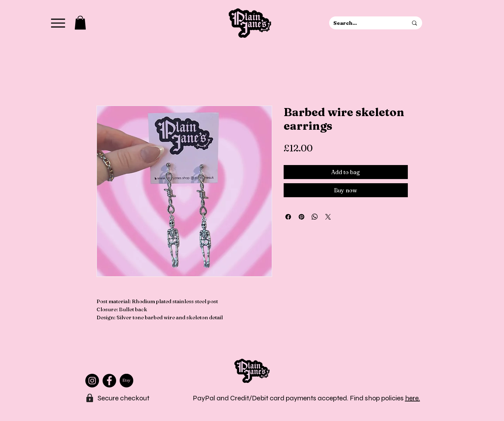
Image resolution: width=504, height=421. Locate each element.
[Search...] (365, 23)
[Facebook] (109, 381)
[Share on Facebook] (288, 217)
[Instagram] (92, 381)
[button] (80, 23)
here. (413, 398)
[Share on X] (328, 217)
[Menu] (58, 23)
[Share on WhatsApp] (315, 217)
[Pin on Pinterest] (301, 217)
